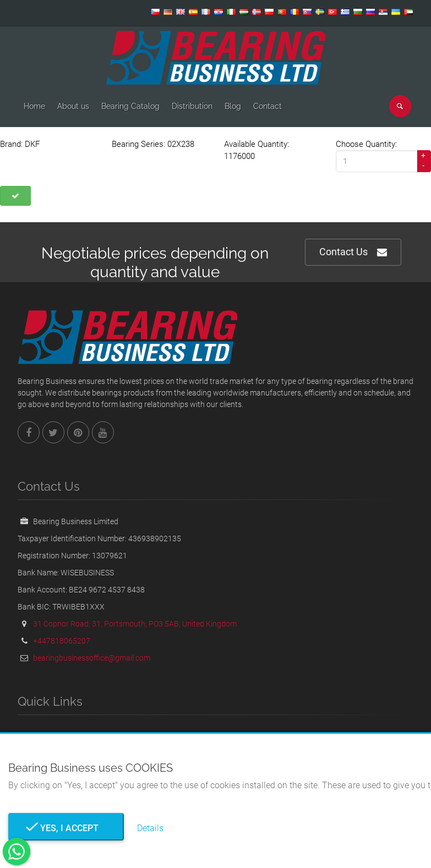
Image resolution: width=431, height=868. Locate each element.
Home (34, 106)
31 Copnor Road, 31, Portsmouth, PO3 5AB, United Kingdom (135, 624)
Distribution (192, 106)
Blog (233, 106)
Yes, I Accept (66, 828)
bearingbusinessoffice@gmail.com (92, 658)
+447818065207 (62, 641)
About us (73, 106)
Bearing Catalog (130, 106)
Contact (268, 106)
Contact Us (353, 252)
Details (150, 828)
